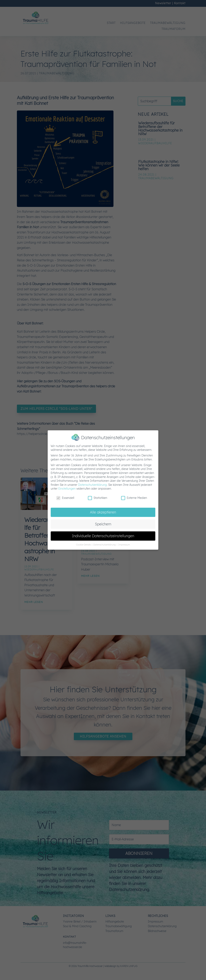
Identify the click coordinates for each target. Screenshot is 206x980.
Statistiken (98, 498)
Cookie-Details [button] (84, 545)
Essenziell (65, 498)
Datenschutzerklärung (92, 485)
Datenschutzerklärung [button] (105, 545)
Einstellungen (67, 489)
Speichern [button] (103, 524)
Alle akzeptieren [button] (103, 512)
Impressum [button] (124, 545)
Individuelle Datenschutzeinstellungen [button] (103, 536)
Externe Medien (134, 498)
